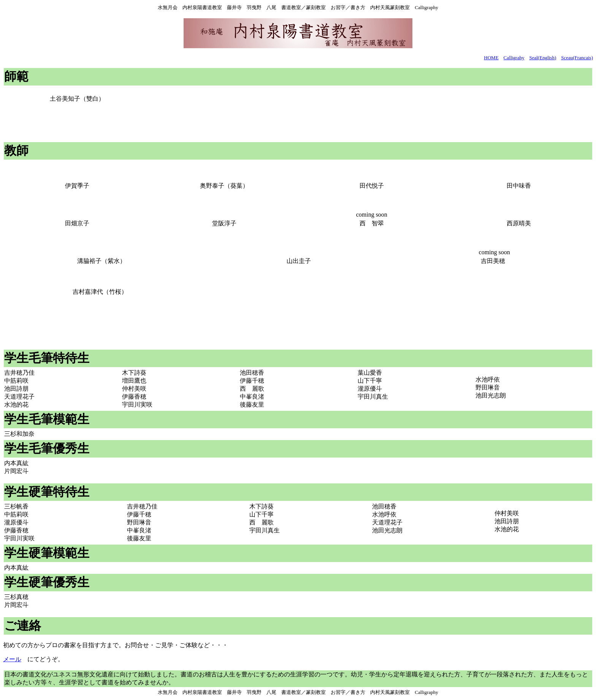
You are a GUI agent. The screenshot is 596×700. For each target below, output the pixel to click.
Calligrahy (514, 58)
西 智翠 (372, 223)
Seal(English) (543, 58)
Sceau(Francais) (577, 58)
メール (12, 659)
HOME (491, 58)
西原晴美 (519, 223)
